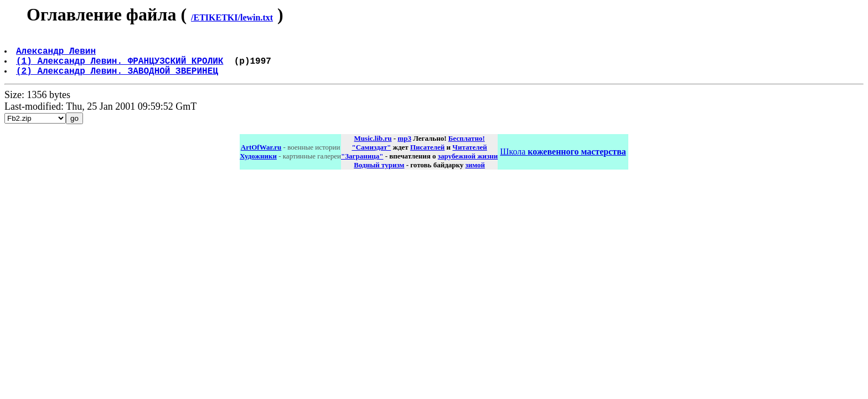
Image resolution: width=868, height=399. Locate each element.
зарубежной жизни (468, 165)
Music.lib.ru (373, 147)
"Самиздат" (371, 156)
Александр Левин (57, 55)
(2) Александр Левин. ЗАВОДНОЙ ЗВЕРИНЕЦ (118, 79)
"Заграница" (362, 165)
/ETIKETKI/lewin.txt (232, 17)
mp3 (404, 147)
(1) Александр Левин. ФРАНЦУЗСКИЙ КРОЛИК (121, 67)
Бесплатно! (467, 147)
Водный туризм (379, 174)
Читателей (469, 156)
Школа (563, 160)
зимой (475, 174)
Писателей (427, 156)
